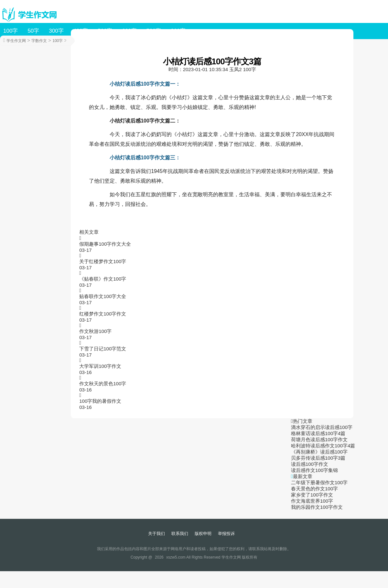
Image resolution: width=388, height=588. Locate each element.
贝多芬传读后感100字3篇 (318, 458)
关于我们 (156, 534)
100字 (11, 31)
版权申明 (203, 534)
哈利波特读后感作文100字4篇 (323, 446)
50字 (33, 31)
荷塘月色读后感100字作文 (319, 439)
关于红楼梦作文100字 (103, 261)
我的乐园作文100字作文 (317, 507)
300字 (56, 31)
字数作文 (39, 41)
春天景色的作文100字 (314, 489)
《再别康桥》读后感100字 (319, 452)
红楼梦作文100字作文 (103, 314)
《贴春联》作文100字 (103, 279)
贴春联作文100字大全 (103, 296)
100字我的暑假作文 (100, 401)
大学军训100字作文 (100, 366)
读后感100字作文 (310, 464)
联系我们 (180, 534)
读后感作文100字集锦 (314, 470)
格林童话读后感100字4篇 (318, 433)
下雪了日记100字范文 (103, 349)
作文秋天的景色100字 (103, 384)
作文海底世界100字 (312, 501)
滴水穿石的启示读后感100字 (322, 427)
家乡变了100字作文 (312, 495)
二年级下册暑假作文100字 (319, 482)
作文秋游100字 (95, 331)
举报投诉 (226, 534)
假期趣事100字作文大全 (105, 244)
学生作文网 (16, 41)
